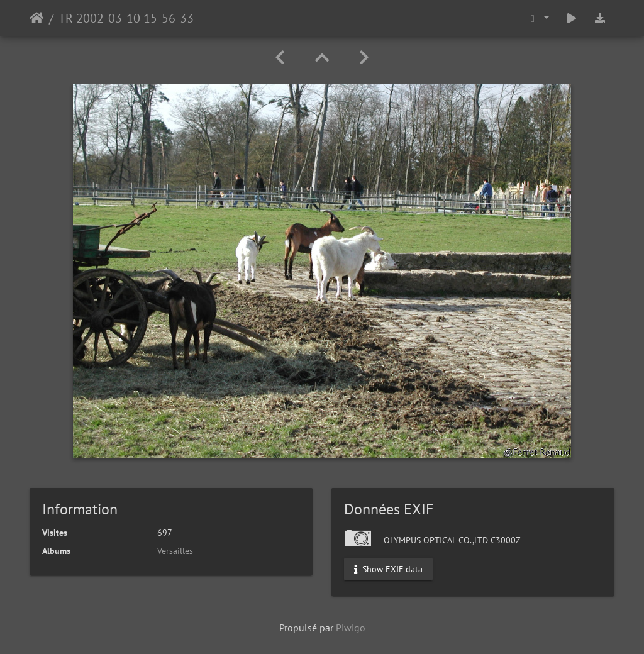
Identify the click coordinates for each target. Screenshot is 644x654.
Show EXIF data (388, 569)
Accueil (37, 18)
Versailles (175, 551)
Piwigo (351, 628)
